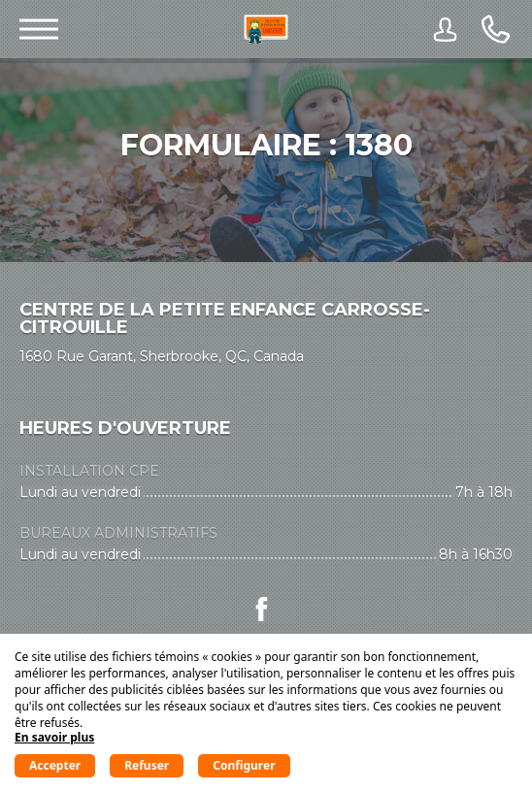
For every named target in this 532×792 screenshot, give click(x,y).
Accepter (55, 765)
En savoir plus (54, 737)
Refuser (147, 765)
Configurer (244, 765)
